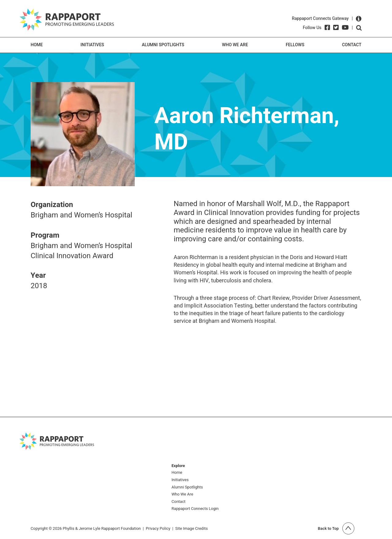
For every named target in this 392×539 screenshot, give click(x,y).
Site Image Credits (191, 528)
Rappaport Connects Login (195, 509)
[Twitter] (336, 28)
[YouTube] (345, 28)
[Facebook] (327, 28)
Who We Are (235, 45)
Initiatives (92, 45)
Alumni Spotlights (163, 45)
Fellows (295, 45)
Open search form (359, 28)
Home (37, 45)
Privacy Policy (158, 528)
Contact (352, 45)
